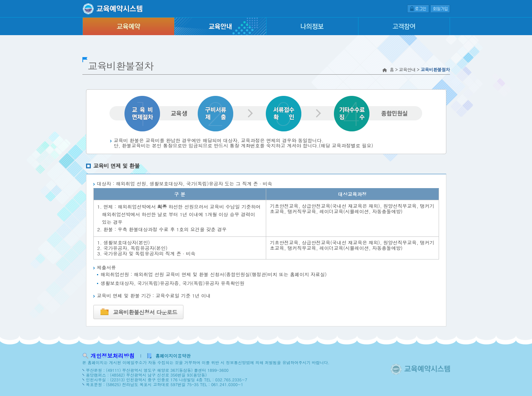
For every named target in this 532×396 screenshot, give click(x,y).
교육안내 (220, 26)
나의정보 (312, 26)
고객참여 (404, 26)
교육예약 (128, 26)
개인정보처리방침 (113, 356)
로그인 (418, 9)
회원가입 (440, 9)
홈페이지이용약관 (173, 356)
